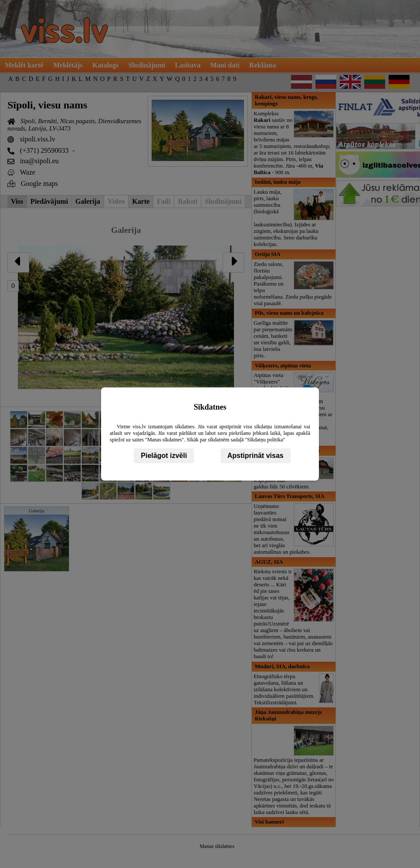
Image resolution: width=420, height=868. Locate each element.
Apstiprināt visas (256, 456)
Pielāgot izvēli (164, 456)
